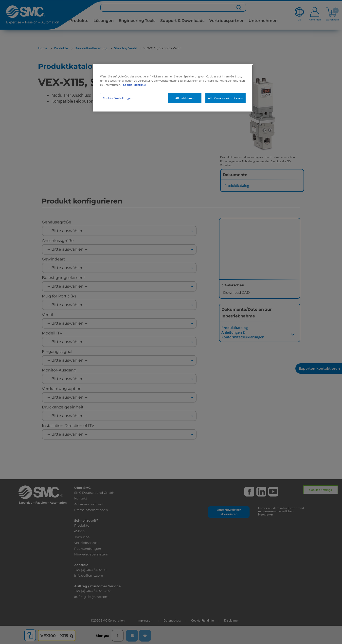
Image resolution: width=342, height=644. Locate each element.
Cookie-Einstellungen (118, 98)
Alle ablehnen (185, 98)
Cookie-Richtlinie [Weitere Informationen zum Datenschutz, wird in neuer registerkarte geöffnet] (135, 85)
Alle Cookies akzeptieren (225, 98)
